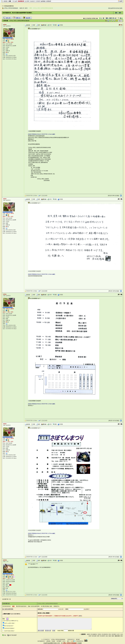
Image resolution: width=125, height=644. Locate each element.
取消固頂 (114, 634)
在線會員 (32, 1)
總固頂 (89, 634)
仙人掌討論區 (41, 567)
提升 (118, 634)
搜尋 (38, 25)
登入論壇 (15, 1)
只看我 (60, 25)
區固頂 (100, 634)
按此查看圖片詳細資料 (34, 131)
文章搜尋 (38, 1)
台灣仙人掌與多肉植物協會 (11, 8)
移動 (121, 636)
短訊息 (27, 25)
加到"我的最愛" (12, 635)
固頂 (110, 634)
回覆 (55, 25)
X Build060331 (77, 641)
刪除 (80, 616)
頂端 (4, 635)
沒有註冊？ (61, 609)
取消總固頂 (94, 634)
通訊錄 (44, 25)
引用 (50, 25)
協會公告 (22, 8)
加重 (90, 636)
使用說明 (49, 1)
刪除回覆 (117, 636)
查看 (33, 25)
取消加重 (94, 636)
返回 (26, 8)
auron (64, 641)
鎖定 (107, 636)
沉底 (121, 634)
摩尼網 (78, 639)
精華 (98, 636)
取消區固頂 (105, 634)
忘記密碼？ (87, 609)
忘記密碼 (27, 1)
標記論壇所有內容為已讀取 (115, 8)
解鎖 (110, 636)
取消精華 (103, 636)
